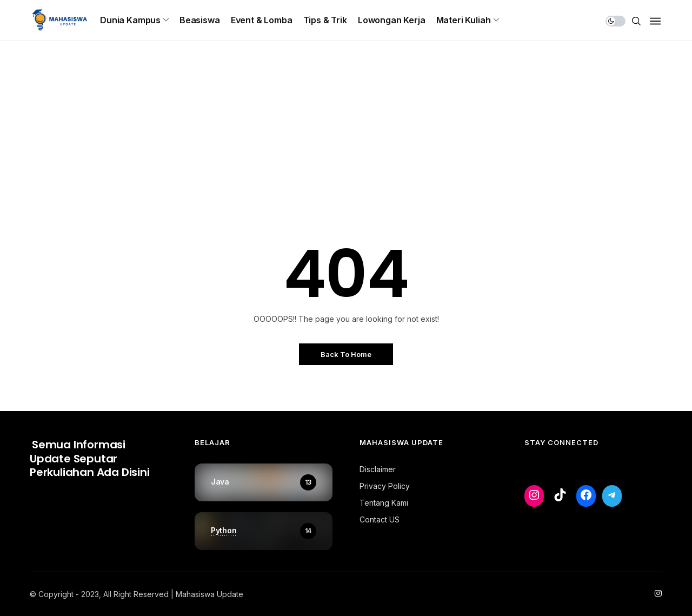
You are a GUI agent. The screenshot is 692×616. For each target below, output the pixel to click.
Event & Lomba (262, 20)
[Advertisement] (346, 154)
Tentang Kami (384, 503)
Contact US (380, 519)
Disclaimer (378, 469)
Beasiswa (200, 20)
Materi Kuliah (464, 20)
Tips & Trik (325, 20)
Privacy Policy (385, 486)
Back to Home (346, 354)
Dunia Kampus (130, 20)
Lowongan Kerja (392, 20)
